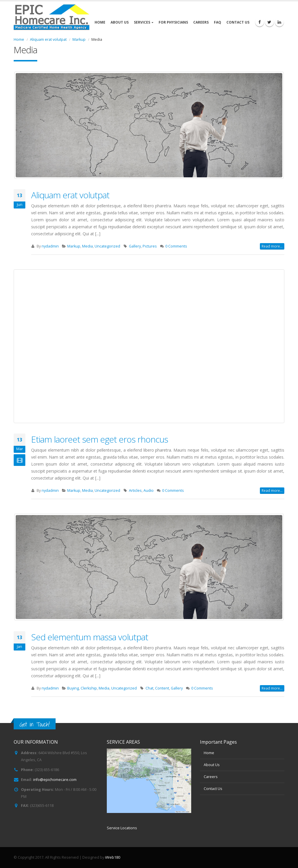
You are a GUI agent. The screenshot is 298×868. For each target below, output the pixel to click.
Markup (74, 246)
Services (142, 22)
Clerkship (89, 688)
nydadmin (50, 246)
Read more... (272, 246)
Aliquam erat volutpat (70, 195)
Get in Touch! (35, 724)
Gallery (135, 246)
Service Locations (122, 828)
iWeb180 (113, 857)
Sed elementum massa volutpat (90, 637)
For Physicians (173, 22)
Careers (201, 22)
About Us (120, 22)
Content (162, 688)
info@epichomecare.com (55, 780)
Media (87, 246)
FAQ (218, 22)
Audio (149, 490)
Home (100, 22)
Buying (73, 688)
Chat (149, 688)
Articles (135, 490)
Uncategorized (107, 246)
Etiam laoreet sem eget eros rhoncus (100, 439)
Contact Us (238, 22)
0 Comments (176, 246)
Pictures (150, 246)
